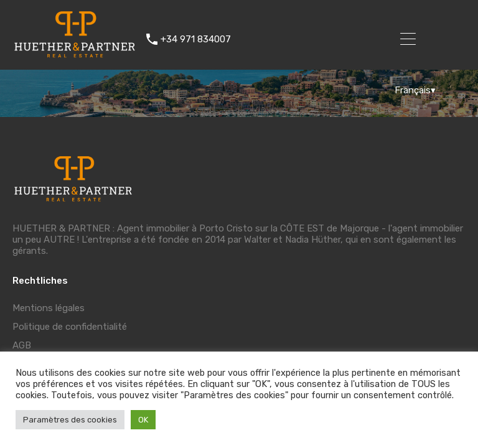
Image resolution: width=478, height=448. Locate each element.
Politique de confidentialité (70, 327)
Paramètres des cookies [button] (70, 420)
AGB (22, 345)
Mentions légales (49, 308)
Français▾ (415, 90)
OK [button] (143, 420)
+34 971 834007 (196, 39)
